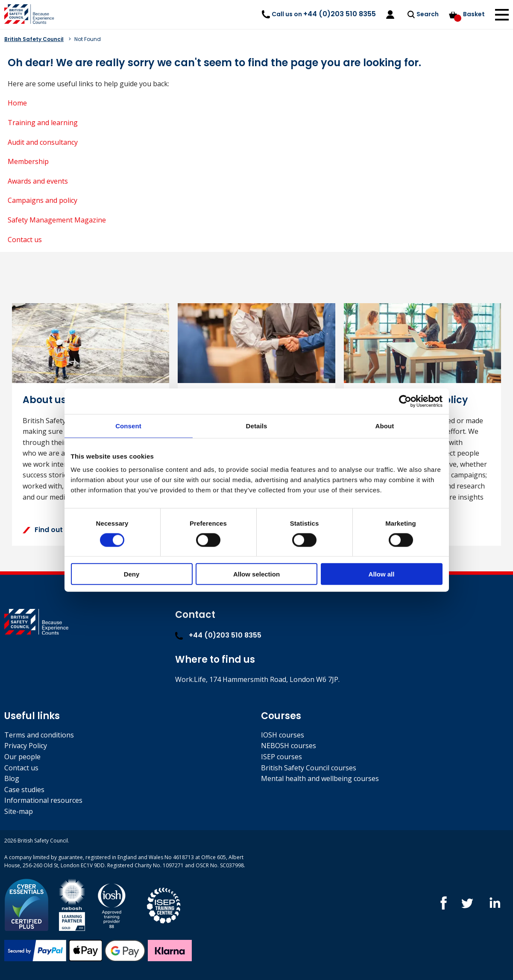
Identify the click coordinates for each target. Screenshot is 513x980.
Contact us (25, 240)
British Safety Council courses (309, 768)
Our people (22, 757)
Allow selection (256, 574)
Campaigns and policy (43, 200)
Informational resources (43, 800)
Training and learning (43, 123)
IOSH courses (283, 735)
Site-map (19, 811)
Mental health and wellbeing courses (320, 778)
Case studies (24, 790)
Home (17, 103)
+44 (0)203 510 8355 (218, 635)
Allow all (382, 574)
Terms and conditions (39, 735)
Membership (28, 161)
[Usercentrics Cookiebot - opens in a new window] (405, 401)
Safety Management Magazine (57, 220)
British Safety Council (34, 39)
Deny (132, 574)
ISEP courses (281, 757)
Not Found (88, 39)
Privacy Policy (26, 746)
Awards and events (38, 181)
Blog (12, 778)
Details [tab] (257, 426)
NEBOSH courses (289, 746)
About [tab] (385, 426)
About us (44, 400)
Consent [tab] (128, 426)
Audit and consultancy (43, 142)
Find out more (53, 530)
